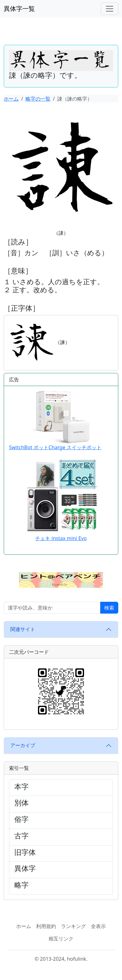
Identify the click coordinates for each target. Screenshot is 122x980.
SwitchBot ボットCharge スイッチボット (55, 421)
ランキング (73, 926)
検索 (109, 608)
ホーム (11, 99)
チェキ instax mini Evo (61, 538)
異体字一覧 (19, 9)
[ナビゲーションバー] (110, 9)
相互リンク (61, 939)
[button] (61, 579)
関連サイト (23, 629)
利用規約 (46, 926)
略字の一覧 (38, 99)
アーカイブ (23, 745)
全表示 (98, 926)
